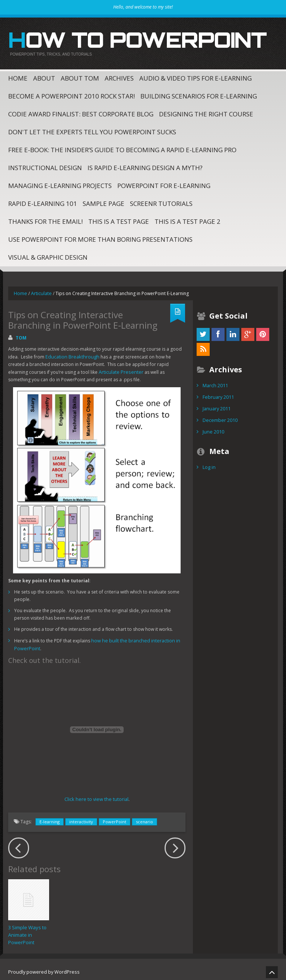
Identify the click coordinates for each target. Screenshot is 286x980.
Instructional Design (45, 165)
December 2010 (220, 416)
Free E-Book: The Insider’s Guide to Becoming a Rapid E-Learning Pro (122, 147)
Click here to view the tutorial (96, 794)
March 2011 (215, 382)
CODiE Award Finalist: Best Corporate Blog (81, 111)
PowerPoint (115, 817)
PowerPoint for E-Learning (164, 183)
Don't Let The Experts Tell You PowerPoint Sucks (92, 129)
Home (18, 76)
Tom (21, 335)
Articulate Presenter (99, 368)
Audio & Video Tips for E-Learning (196, 76)
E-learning (50, 817)
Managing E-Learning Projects (60, 183)
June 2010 (213, 427)
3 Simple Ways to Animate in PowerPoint (27, 930)
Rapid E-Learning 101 (43, 201)
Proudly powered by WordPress (42, 967)
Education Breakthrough (71, 353)
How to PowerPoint (122, 39)
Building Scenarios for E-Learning (199, 93)
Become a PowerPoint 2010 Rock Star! (71, 93)
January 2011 (216, 405)
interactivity (81, 817)
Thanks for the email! (45, 219)
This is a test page (119, 219)
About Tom (80, 76)
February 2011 (218, 393)
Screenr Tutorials (161, 201)
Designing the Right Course (206, 111)
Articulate (41, 290)
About (44, 76)
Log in (209, 462)
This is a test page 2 (188, 219)
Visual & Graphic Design (48, 255)
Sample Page (104, 201)
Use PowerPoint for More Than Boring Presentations (100, 237)
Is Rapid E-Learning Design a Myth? (145, 165)
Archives (119, 76)
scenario (144, 817)
